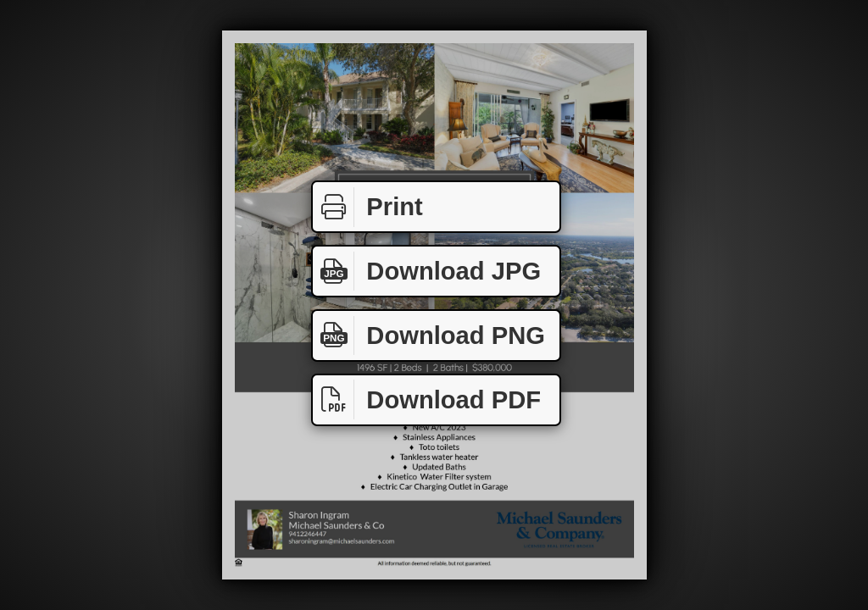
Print (368, 207)
